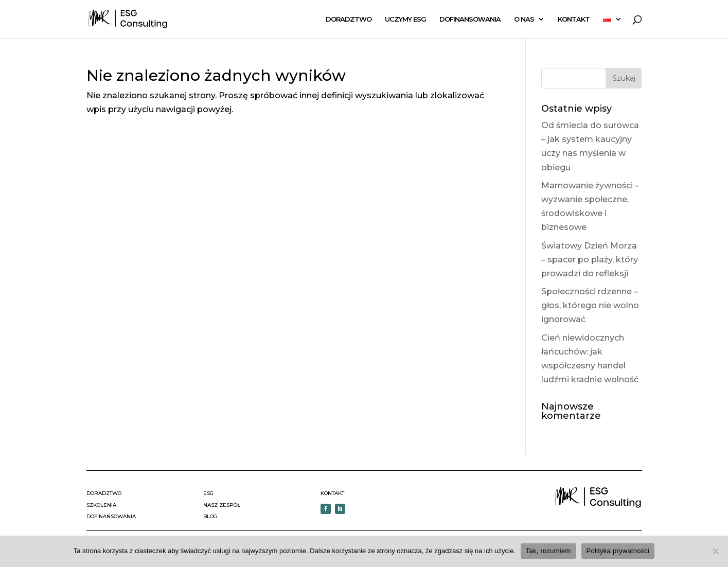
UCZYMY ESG (405, 19)
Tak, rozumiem (548, 551)
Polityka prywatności (618, 551)
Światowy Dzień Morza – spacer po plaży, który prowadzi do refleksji (590, 260)
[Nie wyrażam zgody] (715, 551)
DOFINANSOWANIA (470, 19)
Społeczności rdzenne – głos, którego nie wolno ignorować (590, 305)
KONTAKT (574, 19)
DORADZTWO (349, 19)
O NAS (524, 19)
